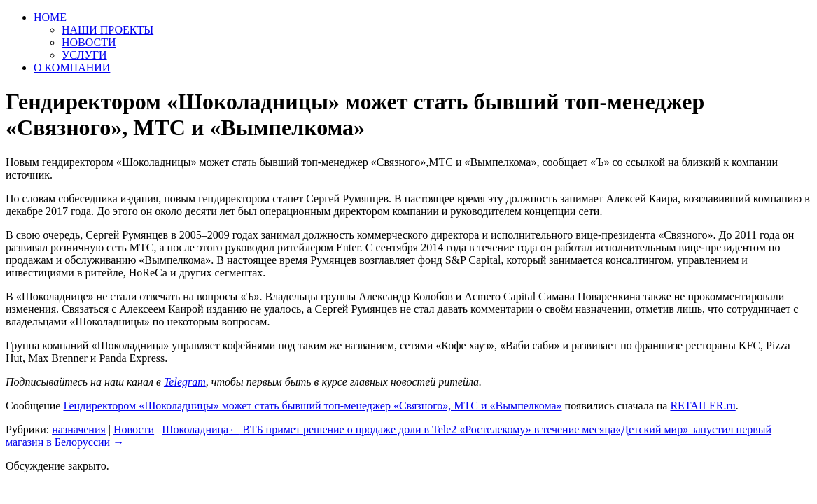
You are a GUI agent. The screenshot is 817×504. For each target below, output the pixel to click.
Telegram (185, 382)
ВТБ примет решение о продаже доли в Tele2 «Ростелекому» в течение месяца (422, 429)
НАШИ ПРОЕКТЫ (107, 30)
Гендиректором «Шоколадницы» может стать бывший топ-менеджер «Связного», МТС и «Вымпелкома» (312, 406)
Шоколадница (195, 429)
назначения (79, 429)
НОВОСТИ (89, 42)
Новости (134, 429)
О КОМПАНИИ (72, 68)
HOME (50, 17)
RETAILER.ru (703, 406)
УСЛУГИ (84, 55)
